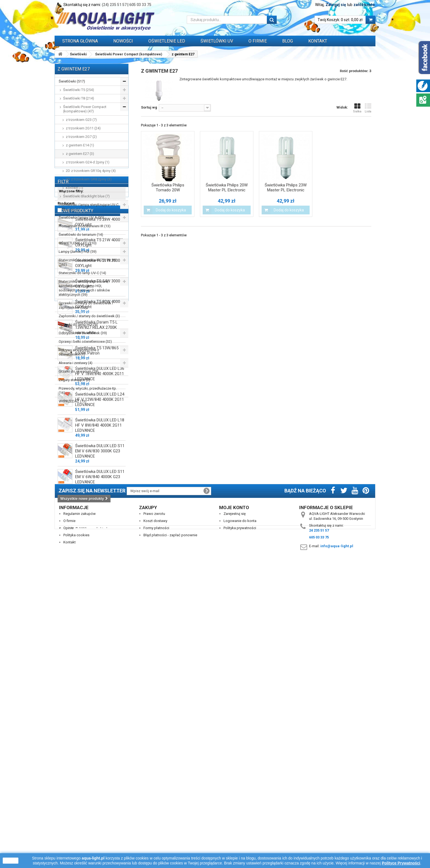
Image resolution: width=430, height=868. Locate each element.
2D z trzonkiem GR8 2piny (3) (89, 179)
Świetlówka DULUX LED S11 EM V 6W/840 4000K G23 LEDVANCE (100, 741)
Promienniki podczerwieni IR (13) (85, 226)
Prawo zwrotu (154, 807)
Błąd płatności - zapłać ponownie (170, 829)
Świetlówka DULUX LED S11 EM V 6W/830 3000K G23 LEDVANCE (100, 715)
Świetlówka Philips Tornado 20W (168, 188)
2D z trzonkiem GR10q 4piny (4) (91, 171)
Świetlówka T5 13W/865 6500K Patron (97, 615)
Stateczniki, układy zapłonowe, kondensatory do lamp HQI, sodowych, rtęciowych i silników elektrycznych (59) (84, 288)
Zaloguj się (336, 5)
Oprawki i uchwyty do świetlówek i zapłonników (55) (86, 305)
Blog (288, 41)
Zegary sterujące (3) (74, 380)
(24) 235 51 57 (114, 5)
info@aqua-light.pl (337, 840)
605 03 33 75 (140, 5)
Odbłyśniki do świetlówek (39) (83, 333)
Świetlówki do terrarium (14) (81, 235)
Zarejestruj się (235, 807)
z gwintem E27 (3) (80, 154)
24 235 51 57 (319, 824)
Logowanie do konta (240, 814)
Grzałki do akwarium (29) (79, 371)
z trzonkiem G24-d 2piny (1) (88, 162)
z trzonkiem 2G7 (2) (81, 137)
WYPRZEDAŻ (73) (73, 401)
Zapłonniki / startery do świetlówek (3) (89, 316)
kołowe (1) (74, 188)
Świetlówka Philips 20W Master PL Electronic (227, 188)
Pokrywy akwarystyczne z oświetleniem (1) (79, 352)
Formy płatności (156, 822)
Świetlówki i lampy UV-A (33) (81, 218)
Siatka (357, 108)
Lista (368, 108)
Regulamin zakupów (80, 807)
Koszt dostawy (155, 814)
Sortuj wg (149, 107)
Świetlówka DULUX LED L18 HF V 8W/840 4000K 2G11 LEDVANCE (100, 689)
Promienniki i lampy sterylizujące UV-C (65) (89, 207)
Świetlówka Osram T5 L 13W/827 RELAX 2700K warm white (96, 591)
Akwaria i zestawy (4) (76, 363)
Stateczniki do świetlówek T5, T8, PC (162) (87, 262)
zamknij (11, 861)
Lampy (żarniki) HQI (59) (78, 252)
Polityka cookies (76, 829)
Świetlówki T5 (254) (79, 90)
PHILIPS (72, 450)
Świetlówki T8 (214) (79, 98)
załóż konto (364, 5)
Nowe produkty (75, 473)
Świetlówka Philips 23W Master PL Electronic (286, 188)
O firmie (69, 814)
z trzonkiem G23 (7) (81, 120)
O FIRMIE (258, 41)
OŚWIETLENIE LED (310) (78, 243)
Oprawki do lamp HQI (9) (78, 324)
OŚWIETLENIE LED (167, 41)
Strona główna (80, 41)
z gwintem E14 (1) (80, 145)
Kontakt (318, 41)
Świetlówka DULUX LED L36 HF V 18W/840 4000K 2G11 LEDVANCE (100, 638)
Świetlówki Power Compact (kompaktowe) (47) (85, 109)
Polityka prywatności (240, 822)
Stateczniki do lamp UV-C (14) (82, 273)
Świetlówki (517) (72, 81)
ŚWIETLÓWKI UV (217, 41)
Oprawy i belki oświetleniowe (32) (85, 341)
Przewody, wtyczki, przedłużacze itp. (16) (88, 391)
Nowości (123, 41)
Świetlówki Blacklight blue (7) (86, 196)
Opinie (68, 822)
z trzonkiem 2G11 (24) (83, 128)
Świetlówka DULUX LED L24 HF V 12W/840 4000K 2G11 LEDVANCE (100, 663)
